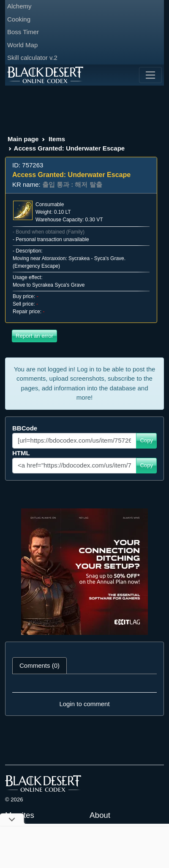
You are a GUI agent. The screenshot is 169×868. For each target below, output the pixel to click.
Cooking (19, 19)
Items (57, 139)
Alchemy (19, 6)
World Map (22, 45)
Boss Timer (23, 32)
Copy (146, 440)
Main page (23, 139)
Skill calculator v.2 (32, 58)
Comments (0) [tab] (40, 665)
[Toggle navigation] (150, 75)
